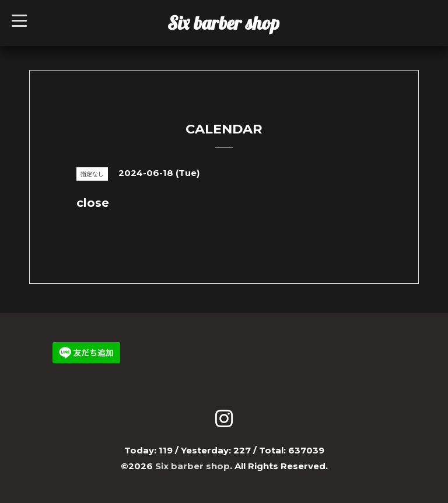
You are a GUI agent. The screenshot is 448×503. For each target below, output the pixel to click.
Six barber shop (223, 23)
